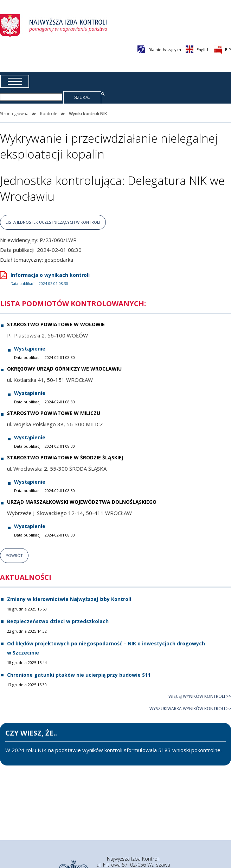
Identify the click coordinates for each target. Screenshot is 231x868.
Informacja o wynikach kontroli (45, 279)
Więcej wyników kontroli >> (200, 696)
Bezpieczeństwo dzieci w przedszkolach (58, 621)
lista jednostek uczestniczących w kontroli (53, 222)
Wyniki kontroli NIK (88, 114)
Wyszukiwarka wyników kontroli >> (190, 709)
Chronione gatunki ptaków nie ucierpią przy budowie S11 (79, 675)
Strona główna (14, 114)
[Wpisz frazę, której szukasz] (31, 97)
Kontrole (49, 114)
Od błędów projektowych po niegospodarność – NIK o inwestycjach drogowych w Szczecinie (106, 648)
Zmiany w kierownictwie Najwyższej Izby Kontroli (69, 599)
